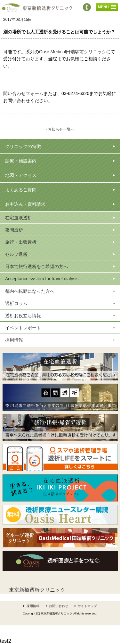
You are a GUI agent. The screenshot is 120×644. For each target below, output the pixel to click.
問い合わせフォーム (23, 93)
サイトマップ (87, 606)
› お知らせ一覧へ (60, 129)
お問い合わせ (59, 606)
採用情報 (33, 606)
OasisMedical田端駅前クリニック (73, 52)
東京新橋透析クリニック (37, 590)
